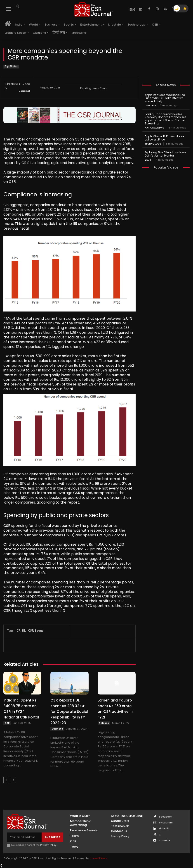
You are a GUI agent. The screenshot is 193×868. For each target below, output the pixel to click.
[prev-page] (6, 780)
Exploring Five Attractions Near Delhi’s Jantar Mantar (165, 154)
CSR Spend (36, 630)
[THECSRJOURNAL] (94, 9)
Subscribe (52, 837)
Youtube (165, 841)
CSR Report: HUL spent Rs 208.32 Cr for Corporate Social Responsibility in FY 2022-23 (69, 712)
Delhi (148, 160)
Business (57, 729)
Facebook (166, 817)
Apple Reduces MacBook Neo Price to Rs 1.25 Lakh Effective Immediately (165, 98)
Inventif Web (99, 858)
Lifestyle (150, 105)
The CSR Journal (24, 88)
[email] (24, 837)
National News (154, 128)
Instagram (166, 823)
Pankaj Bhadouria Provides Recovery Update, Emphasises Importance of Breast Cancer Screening (165, 119)
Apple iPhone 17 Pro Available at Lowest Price (166, 138)
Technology (153, 144)
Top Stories (11, 67)
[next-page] (13, 780)
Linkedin (164, 829)
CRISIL (21, 630)
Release (104, 723)
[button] (17, 6)
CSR (7, 723)
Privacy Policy (48, 845)
